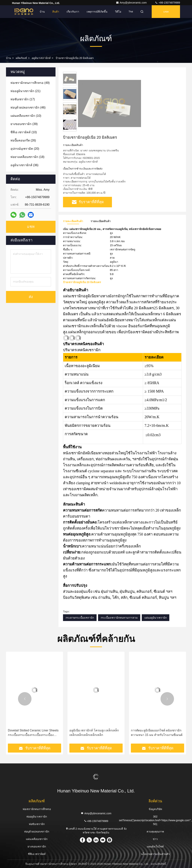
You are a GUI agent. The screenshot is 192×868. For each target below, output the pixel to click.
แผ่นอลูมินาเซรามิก (156, 618)
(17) (23, 99)
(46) (28, 107)
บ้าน (42, 12)
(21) (25, 91)
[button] (25, 699)
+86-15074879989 (167, 3)
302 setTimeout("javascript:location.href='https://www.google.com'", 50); (155, 820)
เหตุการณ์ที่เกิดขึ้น (97, 12)
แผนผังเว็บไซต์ (155, 846)
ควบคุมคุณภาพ (155, 832)
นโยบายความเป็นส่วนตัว (155, 854)
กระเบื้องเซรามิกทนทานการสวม (119, 618)
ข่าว (155, 839)
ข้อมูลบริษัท (155, 809)
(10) (26, 116)
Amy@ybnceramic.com (132, 3)
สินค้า (56, 12)
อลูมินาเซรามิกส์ (41, 58)
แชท (166, 12)
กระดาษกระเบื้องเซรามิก (80, 618)
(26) (23, 140)
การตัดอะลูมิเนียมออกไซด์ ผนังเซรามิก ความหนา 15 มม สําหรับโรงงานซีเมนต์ (157, 733)
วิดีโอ (118, 12)
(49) (30, 83)
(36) (24, 165)
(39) (24, 124)
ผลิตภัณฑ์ (21, 58)
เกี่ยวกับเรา (73, 12)
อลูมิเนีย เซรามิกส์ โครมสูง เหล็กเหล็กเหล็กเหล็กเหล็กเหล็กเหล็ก (94, 733)
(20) (25, 149)
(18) (27, 157)
